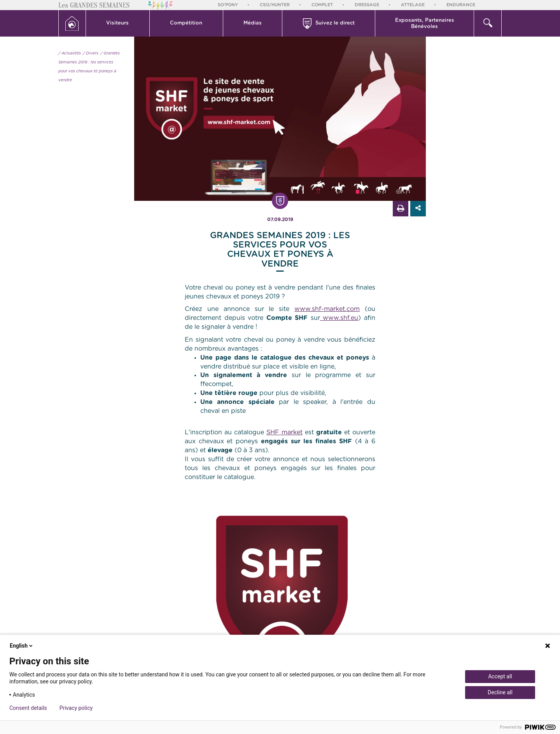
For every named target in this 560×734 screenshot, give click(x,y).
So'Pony (228, 5)
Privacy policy (76, 708)
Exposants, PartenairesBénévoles (425, 24)
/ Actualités (70, 53)
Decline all (500, 692)
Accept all (500, 676)
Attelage (413, 5)
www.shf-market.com (327, 309)
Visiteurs (117, 23)
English (22, 646)
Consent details (28, 708)
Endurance (461, 5)
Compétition (186, 23)
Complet (322, 5)
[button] (118, 23)
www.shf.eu (339, 318)
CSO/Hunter (275, 5)
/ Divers (91, 53)
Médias (253, 23)
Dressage (367, 5)
